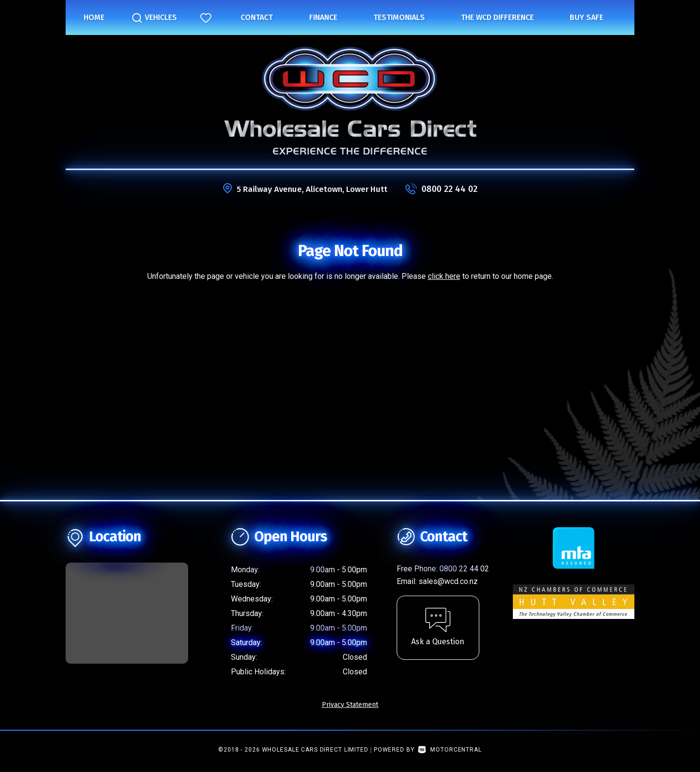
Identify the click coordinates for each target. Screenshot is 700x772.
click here (444, 276)
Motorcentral (450, 750)
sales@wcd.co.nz (448, 581)
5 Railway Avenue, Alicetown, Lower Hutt (312, 189)
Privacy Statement (350, 705)
